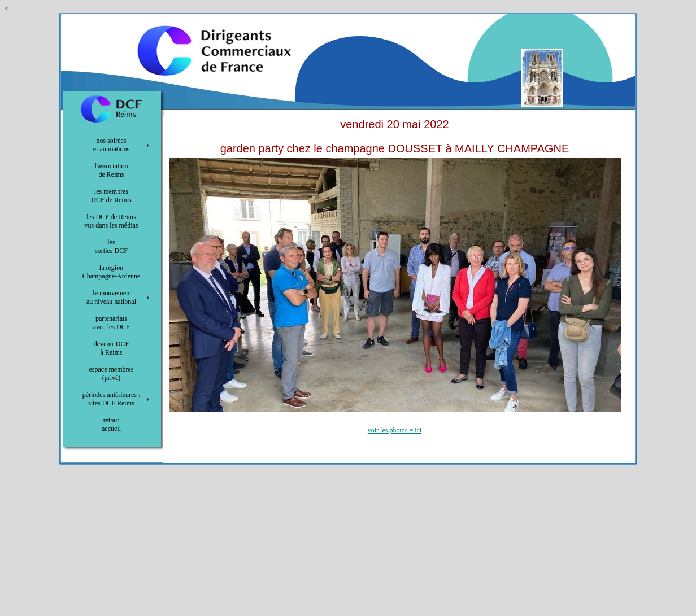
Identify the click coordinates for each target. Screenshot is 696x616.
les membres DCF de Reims (111, 196)
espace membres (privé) (112, 373)
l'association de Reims (112, 170)
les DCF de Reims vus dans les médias (112, 221)
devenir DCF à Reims (111, 348)
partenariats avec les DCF (112, 323)
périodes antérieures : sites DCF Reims (112, 399)
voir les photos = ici (395, 430)
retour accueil (111, 424)
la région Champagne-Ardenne (112, 272)
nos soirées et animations (111, 145)
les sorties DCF (111, 246)
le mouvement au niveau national (111, 297)
